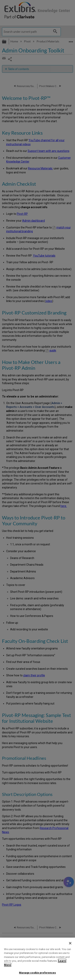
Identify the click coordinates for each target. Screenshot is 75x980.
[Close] (70, 943)
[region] (37, 959)
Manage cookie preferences (37, 973)
